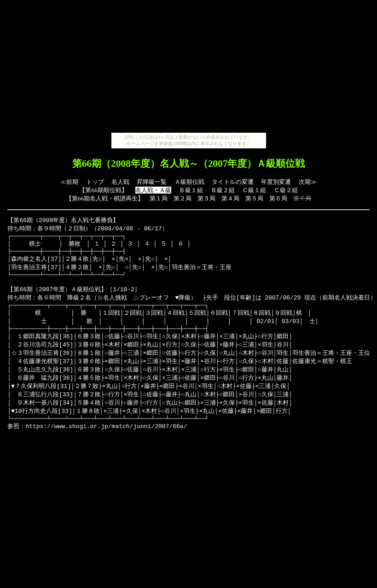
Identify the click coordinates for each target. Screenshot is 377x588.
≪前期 (69, 182)
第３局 (206, 198)
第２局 (183, 198)
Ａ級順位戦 (189, 182)
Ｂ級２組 (223, 190)
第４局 (230, 198)
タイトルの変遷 (233, 182)
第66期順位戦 (103, 190)
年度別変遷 (276, 182)
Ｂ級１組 (191, 190)
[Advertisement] (189, 68)
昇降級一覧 (152, 182)
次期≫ (308, 182)
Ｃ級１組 (254, 190)
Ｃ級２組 (286, 190)
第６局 (278, 198)
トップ (95, 182)
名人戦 (120, 182)
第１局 (159, 198)
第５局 (254, 198)
